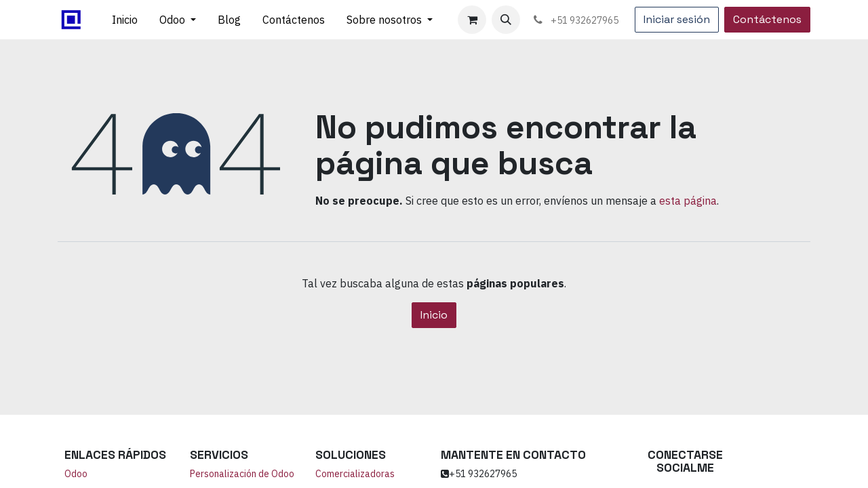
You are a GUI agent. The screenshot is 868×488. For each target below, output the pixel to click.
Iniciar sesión (677, 19)
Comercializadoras (355, 474)
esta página (688, 201)
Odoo (76, 474)
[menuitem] (125, 20)
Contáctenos (767, 19)
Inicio (434, 315)
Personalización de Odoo (242, 474)
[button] (506, 20)
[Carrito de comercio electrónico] (472, 20)
